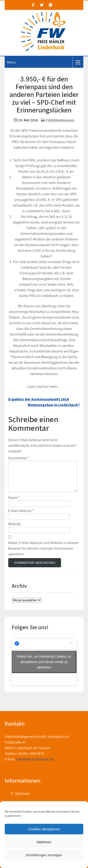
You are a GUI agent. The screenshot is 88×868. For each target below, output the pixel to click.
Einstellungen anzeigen (44, 855)
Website (15, 530)
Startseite (22, 799)
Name (14, 503)
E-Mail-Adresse (21, 516)
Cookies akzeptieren (44, 829)
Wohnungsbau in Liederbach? (54, 405)
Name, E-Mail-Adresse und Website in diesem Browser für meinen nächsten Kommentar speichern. (43, 554)
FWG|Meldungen (60, 120)
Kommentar (19, 458)
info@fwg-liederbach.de (35, 765)
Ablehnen (44, 842)
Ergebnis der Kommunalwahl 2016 (39, 399)
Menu (11, 62)
